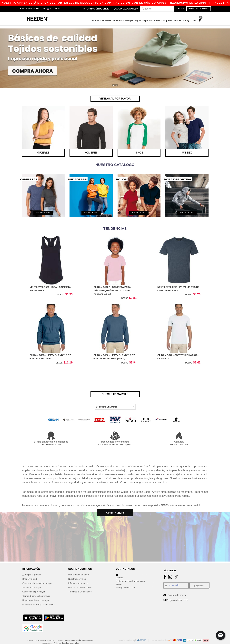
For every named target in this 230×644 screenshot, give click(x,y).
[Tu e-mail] (176, 581)
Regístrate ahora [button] (199, 9)
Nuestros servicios (78, 574)
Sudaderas (118, 20)
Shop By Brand (30, 574)
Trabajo (186, 20)
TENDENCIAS (115, 225)
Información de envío (96, 9)
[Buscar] (157, 9)
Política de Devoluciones (81, 583)
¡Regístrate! (199, 581)
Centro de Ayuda (30, 9)
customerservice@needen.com (132, 576)
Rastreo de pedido (177, 590)
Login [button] (181, 9)
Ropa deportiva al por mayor (37, 596)
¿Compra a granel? (126, 9)
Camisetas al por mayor (35, 587)
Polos (157, 20)
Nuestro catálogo (115, 162)
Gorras (178, 20)
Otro (194, 20)
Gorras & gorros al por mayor (37, 591)
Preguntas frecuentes (177, 596)
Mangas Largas (133, 20)
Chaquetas (167, 20)
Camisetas (106, 20)
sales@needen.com (126, 583)
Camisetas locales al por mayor (38, 579)
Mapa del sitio (73, 636)
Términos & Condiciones (81, 587)
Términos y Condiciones (56, 636)
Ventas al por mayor (33, 583)
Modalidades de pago (79, 570)
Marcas (95, 20)
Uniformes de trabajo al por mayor (40, 600)
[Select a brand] (115, 404)
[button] (220, 635)
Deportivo (147, 20)
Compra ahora (115, 510)
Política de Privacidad (36, 636)
